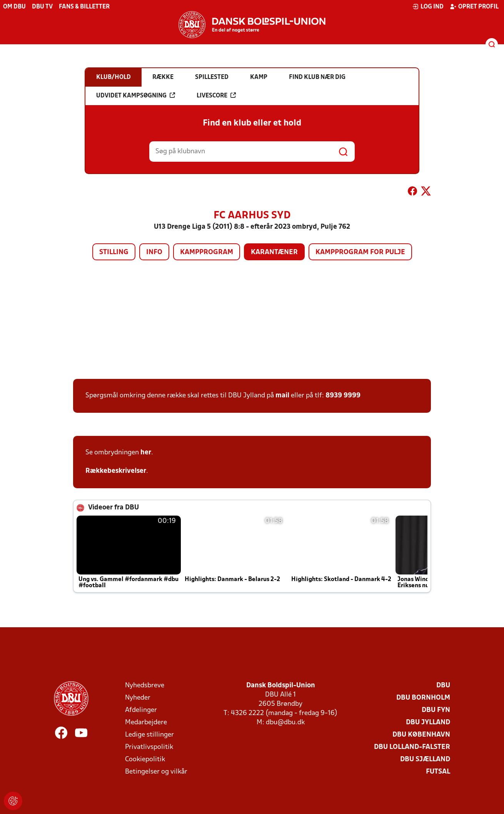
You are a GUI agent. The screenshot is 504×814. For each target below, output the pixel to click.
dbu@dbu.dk (285, 723)
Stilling (114, 252)
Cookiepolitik (145, 760)
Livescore (216, 95)
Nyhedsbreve (145, 686)
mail (282, 396)
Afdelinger (141, 710)
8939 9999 (343, 396)
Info (154, 252)
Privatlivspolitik (149, 747)
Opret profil (474, 7)
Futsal (438, 772)
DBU (443, 686)
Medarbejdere (146, 723)
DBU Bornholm (423, 698)
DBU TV (42, 7)
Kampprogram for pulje (360, 252)
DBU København (421, 735)
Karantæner (274, 252)
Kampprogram (207, 252)
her (146, 453)
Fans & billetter (84, 7)
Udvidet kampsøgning (136, 95)
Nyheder (138, 698)
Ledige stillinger (149, 735)
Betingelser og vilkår (156, 772)
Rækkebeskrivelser (116, 471)
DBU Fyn (436, 710)
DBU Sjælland (425, 760)
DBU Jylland (428, 723)
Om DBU (14, 7)
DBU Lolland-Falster (412, 747)
